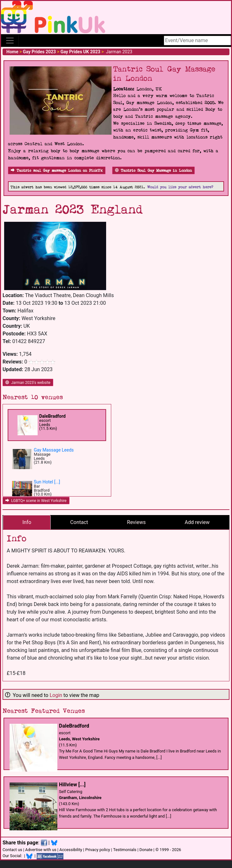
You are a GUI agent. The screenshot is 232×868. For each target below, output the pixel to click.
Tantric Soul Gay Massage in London (153, 171)
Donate (146, 850)
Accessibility (71, 850)
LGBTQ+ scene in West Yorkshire (36, 501)
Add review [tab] (197, 522)
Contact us (12, 850)
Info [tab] (27, 522)
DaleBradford (52, 416)
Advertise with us (41, 850)
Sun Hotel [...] (47, 482)
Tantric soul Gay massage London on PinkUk (57, 171)
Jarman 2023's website (28, 383)
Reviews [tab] (137, 522)
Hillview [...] (72, 785)
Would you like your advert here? (180, 187)
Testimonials (125, 850)
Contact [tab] (79, 522)
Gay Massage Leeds (54, 450)
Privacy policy (98, 850)
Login (56, 695)
